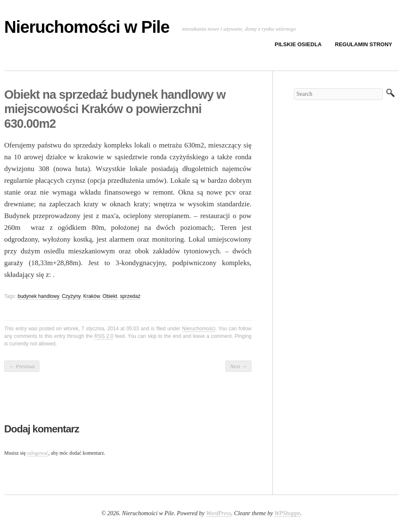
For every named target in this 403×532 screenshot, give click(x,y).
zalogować (38, 453)
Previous (22, 366)
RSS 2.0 (104, 336)
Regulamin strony (364, 44)
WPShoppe (287, 513)
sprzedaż (130, 296)
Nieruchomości (199, 329)
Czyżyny (71, 296)
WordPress (219, 513)
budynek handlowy (38, 296)
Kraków (91, 296)
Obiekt (110, 296)
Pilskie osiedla (298, 44)
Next (238, 366)
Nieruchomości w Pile (87, 27)
